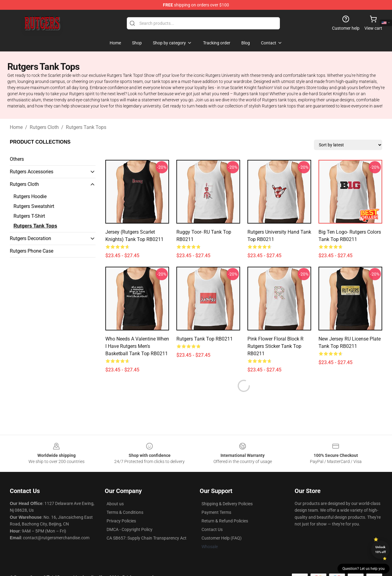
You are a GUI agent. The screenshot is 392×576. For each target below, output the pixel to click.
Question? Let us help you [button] (364, 569)
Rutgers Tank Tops (86, 127)
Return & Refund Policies (225, 506)
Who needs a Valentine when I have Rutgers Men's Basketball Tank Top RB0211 (137, 346)
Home (16, 127)
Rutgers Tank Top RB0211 (205, 339)
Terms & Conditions (125, 498)
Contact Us (212, 515)
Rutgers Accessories (32, 172)
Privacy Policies (121, 506)
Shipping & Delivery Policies (227, 489)
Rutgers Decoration (30, 238)
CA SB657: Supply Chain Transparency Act (147, 523)
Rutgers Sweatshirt (34, 206)
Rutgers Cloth (44, 127)
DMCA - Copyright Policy (130, 515)
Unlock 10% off (381, 550)
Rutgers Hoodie (30, 196)
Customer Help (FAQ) (222, 523)
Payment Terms (216, 498)
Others (17, 159)
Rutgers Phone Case (32, 251)
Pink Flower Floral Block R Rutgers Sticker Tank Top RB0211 (275, 346)
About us (115, 489)
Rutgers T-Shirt (29, 216)
